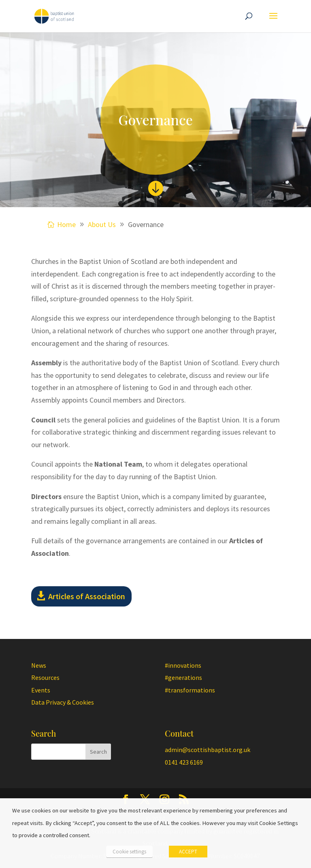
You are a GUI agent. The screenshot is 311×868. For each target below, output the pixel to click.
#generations (183, 677)
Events (41, 690)
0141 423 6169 (184, 762)
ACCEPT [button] (188, 852)
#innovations (183, 665)
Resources (45, 677)
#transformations (190, 690)
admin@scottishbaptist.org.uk (208, 750)
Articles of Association (87, 596)
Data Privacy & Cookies (63, 702)
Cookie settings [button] (129, 852)
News (39, 665)
